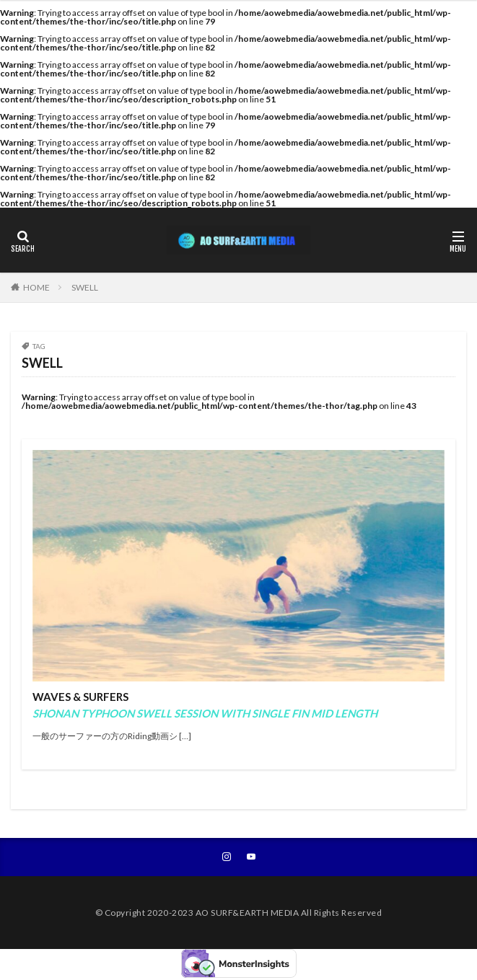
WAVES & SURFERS (205, 705)
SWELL (85, 287)
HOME (36, 287)
